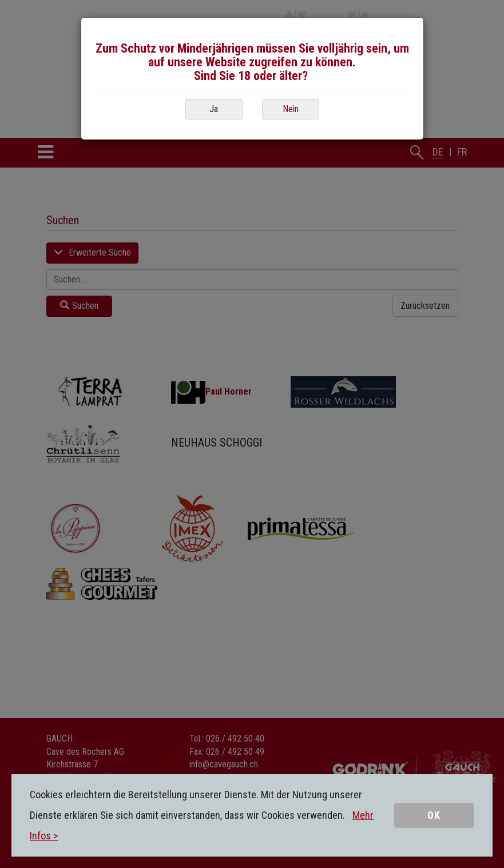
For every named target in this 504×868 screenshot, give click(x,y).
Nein (291, 109)
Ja (214, 109)
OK (434, 815)
